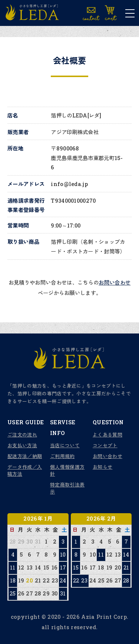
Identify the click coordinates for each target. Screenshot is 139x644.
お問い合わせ (115, 283)
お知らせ (102, 467)
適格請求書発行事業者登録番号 (26, 205)
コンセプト (105, 445)
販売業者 (18, 132)
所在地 (15, 148)
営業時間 (18, 225)
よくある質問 (107, 435)
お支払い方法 (22, 445)
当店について (65, 445)
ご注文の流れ (22, 435)
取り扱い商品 (23, 242)
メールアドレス (26, 184)
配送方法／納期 (25, 456)
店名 (13, 115)
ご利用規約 (62, 456)
